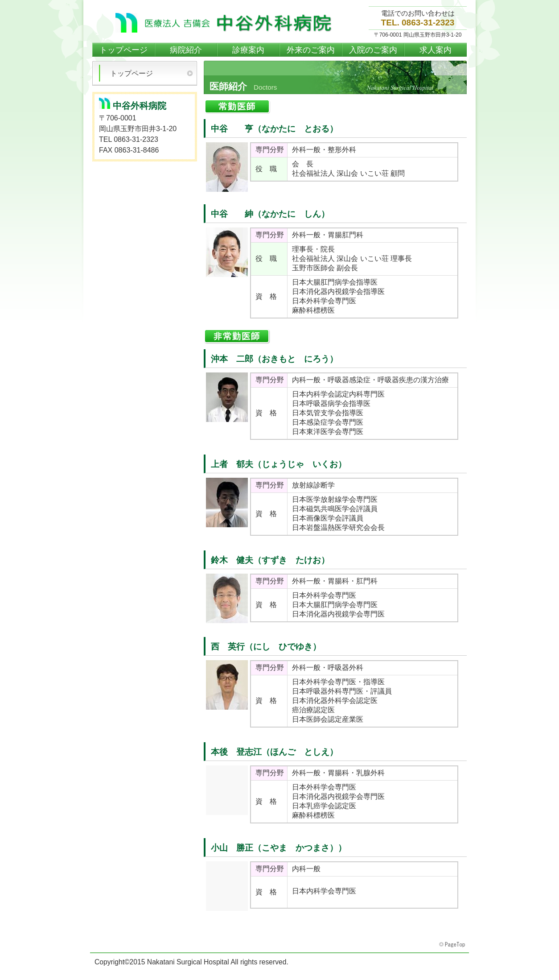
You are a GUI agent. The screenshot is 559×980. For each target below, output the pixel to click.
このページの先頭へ (453, 945)
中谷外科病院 (226, 23)
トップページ (132, 73)
